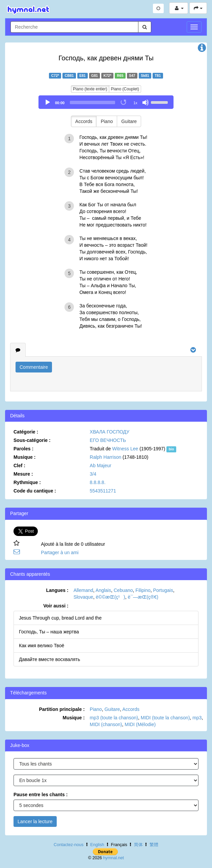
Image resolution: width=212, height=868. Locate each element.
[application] (106, 102)
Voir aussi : (56, 606)
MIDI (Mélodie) (140, 724)
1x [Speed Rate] (135, 103)
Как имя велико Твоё (42, 646)
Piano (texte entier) (90, 89)
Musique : (24, 457)
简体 (138, 845)
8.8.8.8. (98, 482)
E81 (83, 76)
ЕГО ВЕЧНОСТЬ (108, 440)
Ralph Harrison (105, 457)
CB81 (69, 76)
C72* (55, 76)
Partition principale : (62, 709)
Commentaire (34, 367)
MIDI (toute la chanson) (165, 718)
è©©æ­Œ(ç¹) (111, 597)
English (97, 845)
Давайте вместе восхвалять (49, 659)
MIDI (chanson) (106, 724)
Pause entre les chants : (41, 795)
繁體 (154, 845)
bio (171, 449)
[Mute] (145, 102)
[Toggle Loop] (124, 102)
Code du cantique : (35, 491)
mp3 (197, 718)
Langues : (57, 590)
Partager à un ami (60, 552)
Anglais (103, 590)
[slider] (92, 102)
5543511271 (103, 491)
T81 (158, 76)
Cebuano (123, 590)
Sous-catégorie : (32, 440)
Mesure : (23, 474)
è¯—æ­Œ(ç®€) (143, 597)
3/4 (93, 474)
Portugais (163, 590)
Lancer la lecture (35, 821)
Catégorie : (26, 432)
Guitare (129, 121)
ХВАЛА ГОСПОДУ (110, 432)
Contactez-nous (69, 845)
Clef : (19, 466)
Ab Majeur (101, 466)
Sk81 (145, 76)
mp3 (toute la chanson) (114, 718)
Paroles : (23, 449)
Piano (107, 121)
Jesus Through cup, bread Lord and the (60, 618)
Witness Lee (125, 449)
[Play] (48, 102)
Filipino (143, 590)
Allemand (83, 590)
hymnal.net (113, 858)
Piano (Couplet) (125, 89)
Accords (84, 121)
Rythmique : (27, 482)
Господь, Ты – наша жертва (49, 632)
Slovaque (83, 597)
